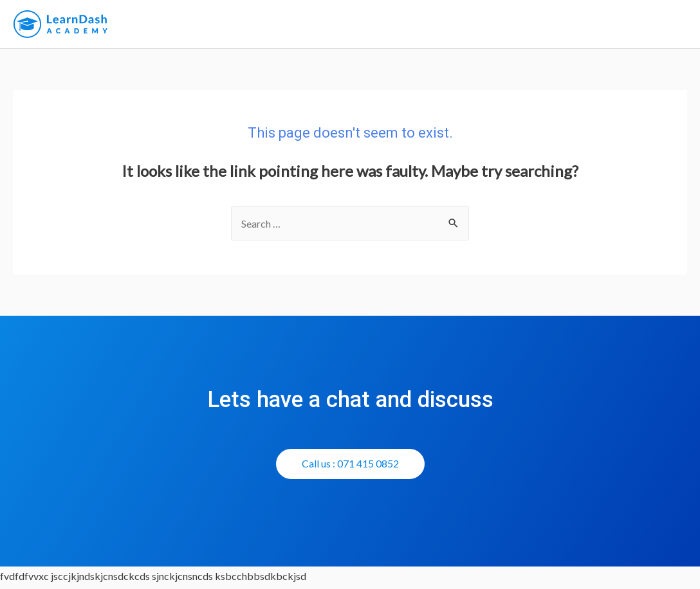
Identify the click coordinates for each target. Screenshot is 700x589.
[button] (350, 467)
